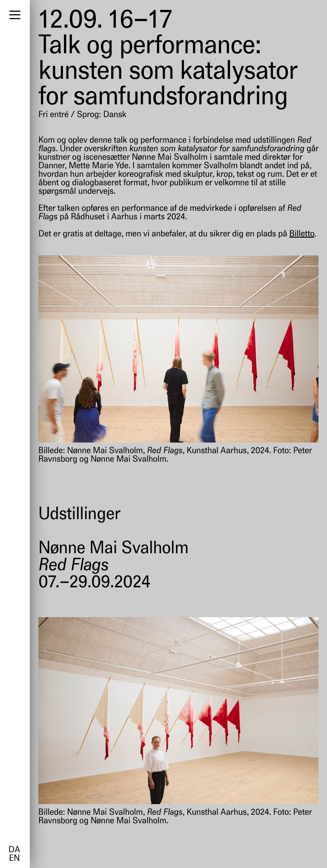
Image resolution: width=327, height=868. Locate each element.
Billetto (302, 234)
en (14, 859)
